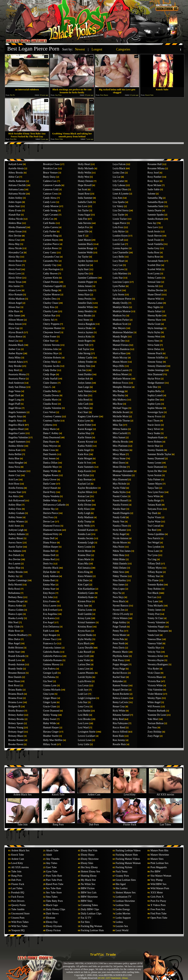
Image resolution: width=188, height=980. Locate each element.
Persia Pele (118, 639)
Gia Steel (48, 681)
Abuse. (125, 978)
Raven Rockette (121, 694)
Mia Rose (118, 404)
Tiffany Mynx (155, 568)
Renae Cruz (119, 706)
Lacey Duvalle (85, 648)
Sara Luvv (153, 227)
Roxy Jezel (153, 173)
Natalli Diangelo (121, 513)
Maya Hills (118, 366)
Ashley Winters (16, 522)
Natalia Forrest (120, 505)
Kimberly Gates (86, 593)
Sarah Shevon (155, 236)
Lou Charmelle (120, 252)
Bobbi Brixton (16, 648)
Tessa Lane (153, 551)
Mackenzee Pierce (122, 299)
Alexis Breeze (15, 261)
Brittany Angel (16, 732)
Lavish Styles (85, 677)
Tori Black (153, 593)
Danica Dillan (50, 463)
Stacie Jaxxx (154, 425)
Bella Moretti (15, 585)
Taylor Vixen (154, 517)
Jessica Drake (85, 328)
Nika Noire (118, 547)
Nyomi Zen (119, 610)
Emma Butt (49, 580)
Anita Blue (14, 458)
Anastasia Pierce (17, 379)
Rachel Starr (119, 677)
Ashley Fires (15, 509)
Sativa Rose (154, 257)
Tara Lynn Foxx (156, 492)
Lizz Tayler (119, 215)
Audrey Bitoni (16, 538)
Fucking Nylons (124, 867)
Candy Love (49, 202)
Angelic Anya (15, 416)
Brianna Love (15, 702)
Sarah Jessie (154, 231)
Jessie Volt (83, 345)
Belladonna (14, 593)
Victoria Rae (154, 681)
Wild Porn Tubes (20, 922)
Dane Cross (49, 450)
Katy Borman (85, 479)
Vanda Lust (153, 635)
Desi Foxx (48, 517)
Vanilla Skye (154, 648)
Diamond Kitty (51, 534)
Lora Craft (118, 240)
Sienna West (154, 337)
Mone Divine (119, 467)
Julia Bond (83, 400)
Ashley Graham (16, 513)
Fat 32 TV (86, 918)
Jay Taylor (83, 257)
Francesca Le (50, 643)
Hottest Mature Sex (126, 893)
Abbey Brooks (16, 173)
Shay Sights (154, 307)
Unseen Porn (18, 918)
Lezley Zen (118, 173)
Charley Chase (51, 303)
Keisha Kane (84, 501)
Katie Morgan (85, 458)
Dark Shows (52, 914)
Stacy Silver (154, 429)
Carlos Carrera (51, 227)
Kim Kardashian (86, 589)
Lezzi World (122, 930)
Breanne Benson (17, 673)
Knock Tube (58, 793)
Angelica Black (16, 425)
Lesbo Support (123, 918)
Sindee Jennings (156, 370)
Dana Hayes (49, 442)
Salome (151, 194)
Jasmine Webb (85, 252)
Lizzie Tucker (120, 219)
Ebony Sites (87, 863)
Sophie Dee (153, 400)
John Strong (84, 353)
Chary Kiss (49, 307)
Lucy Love (118, 269)
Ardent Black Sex (23, 793)
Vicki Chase (154, 673)
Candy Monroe (51, 206)
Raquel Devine (120, 690)
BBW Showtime (89, 897)
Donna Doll (49, 555)
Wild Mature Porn (160, 888)
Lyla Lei (117, 290)
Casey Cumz (50, 252)
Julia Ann (83, 395)
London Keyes (120, 236)
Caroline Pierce (51, 244)
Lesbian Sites (122, 905)
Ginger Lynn (50, 702)
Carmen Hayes (51, 240)
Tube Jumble (18, 909)
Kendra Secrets (86, 538)
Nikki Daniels (120, 564)
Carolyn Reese (51, 248)
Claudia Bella (50, 391)
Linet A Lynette (121, 194)
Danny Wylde (50, 471)
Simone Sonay (155, 362)
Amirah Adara (16, 362)
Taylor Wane (154, 522)
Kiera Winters (85, 576)
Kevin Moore (85, 551)
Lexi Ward (83, 728)
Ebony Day (52, 922)
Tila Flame (153, 580)
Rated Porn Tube (55, 884)
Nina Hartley (119, 580)
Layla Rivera (85, 681)
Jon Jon (82, 370)
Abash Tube (52, 851)
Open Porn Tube (159, 918)
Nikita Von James (122, 551)
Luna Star (118, 278)
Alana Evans (15, 210)
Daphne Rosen (51, 475)
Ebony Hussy (88, 855)
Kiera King (84, 572)
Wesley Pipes (154, 698)
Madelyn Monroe (122, 311)
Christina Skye (51, 353)
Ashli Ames (14, 526)
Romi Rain (118, 736)
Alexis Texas (15, 282)
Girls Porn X (157, 897)
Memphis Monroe (122, 387)
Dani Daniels (50, 454)
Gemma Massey (51, 664)
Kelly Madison (86, 517)
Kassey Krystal (86, 442)
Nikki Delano (120, 568)
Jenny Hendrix (85, 311)
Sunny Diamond (156, 458)
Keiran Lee (84, 496)
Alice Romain (15, 295)
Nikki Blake (119, 559)
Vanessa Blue (154, 639)
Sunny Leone (154, 463)
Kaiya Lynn (84, 421)
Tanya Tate (153, 488)
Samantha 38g (155, 198)
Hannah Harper (51, 728)
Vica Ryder (153, 669)
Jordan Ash (84, 379)
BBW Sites (86, 901)
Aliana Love (15, 290)
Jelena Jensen (85, 286)
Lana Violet (84, 660)
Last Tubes (165, 823)
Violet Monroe (155, 694)
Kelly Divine (85, 505)
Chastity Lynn (50, 311)
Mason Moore (120, 362)
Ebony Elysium (54, 926)
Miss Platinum (120, 446)
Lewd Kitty (130, 793)
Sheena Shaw (154, 320)
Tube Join (23, 823)
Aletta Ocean (15, 231)
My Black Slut (88, 880)
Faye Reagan (50, 635)
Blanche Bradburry (18, 635)
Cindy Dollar (50, 370)
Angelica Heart (16, 429)
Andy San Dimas (17, 387)
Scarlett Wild (154, 269)
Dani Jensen (49, 458)
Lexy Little (84, 744)
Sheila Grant (154, 324)
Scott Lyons (154, 274)
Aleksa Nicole (16, 219)
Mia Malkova (120, 400)
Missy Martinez (121, 450)
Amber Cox (14, 349)
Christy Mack (50, 362)
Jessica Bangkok (86, 324)
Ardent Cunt (94, 793)
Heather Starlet (51, 736)
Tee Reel (152, 530)
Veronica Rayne (156, 660)
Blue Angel (14, 643)
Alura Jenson (15, 324)
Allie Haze (14, 311)
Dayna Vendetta (51, 496)
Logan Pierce (119, 223)
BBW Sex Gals (89, 893)
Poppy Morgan (120, 664)
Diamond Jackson (52, 530)
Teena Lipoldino (156, 534)
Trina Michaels (155, 606)
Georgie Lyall (50, 673)
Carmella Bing (51, 236)
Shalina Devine (155, 290)
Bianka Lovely (16, 618)
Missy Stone (119, 458)
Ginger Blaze (50, 698)
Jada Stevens (84, 223)
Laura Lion (84, 669)
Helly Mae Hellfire (53, 740)
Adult (49, 855)
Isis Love (83, 206)
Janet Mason (84, 240)
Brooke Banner (16, 740)
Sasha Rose (153, 252)
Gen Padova (49, 669)
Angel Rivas (15, 408)
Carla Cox (48, 219)
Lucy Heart (118, 261)
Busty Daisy (49, 177)
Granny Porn (122, 876)
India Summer (85, 198)
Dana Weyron (50, 446)
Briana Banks (15, 690)
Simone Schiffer (156, 358)
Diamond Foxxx (51, 526)
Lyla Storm (118, 295)
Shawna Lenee (155, 303)
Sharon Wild (154, 299)
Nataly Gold (119, 517)
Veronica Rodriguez (158, 664)
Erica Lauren (50, 606)
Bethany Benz (15, 597)
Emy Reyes (49, 593)
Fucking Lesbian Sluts (92, 930)
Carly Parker (50, 231)
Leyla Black (119, 168)
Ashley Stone (15, 517)
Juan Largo (84, 387)
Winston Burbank (157, 711)
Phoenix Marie (120, 652)
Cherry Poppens (51, 324)
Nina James (119, 585)
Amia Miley (14, 358)
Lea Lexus (83, 685)
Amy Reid (14, 370)
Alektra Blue (15, 223)
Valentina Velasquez (158, 631)
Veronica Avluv (155, 656)
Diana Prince (50, 543)
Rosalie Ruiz (119, 744)
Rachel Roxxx (120, 673)
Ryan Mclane (154, 185)
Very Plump (157, 880)
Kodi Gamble (85, 614)
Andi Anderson (16, 383)
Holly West (84, 177)
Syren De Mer (155, 471)
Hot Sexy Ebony (89, 867)
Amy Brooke (15, 366)
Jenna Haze (84, 295)
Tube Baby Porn (54, 901)
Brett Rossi (14, 685)
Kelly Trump (84, 522)
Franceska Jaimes (52, 648)
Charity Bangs (50, 290)
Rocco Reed (119, 728)
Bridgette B (14, 706)
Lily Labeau (119, 185)
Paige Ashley (119, 622)
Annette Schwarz (17, 471)
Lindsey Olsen (120, 189)
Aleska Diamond (17, 227)
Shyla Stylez (154, 332)
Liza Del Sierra (121, 210)
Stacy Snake (154, 433)
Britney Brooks (16, 719)
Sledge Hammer (156, 383)
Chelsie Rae (49, 316)
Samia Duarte (155, 210)
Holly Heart (84, 164)
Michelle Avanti (121, 412)
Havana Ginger (51, 732)
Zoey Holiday (155, 732)
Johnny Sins (84, 366)
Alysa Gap (14, 328)
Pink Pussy (118, 660)
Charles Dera (50, 299)
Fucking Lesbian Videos (128, 851)
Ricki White (119, 711)
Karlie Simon (85, 437)
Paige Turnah (119, 627)
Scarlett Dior (154, 265)
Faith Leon (49, 631)
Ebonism (51, 918)
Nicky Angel (119, 534)
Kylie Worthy (85, 639)
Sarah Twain (154, 240)
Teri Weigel (153, 543)
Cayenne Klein (51, 278)
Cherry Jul (48, 320)
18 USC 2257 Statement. (109, 978)
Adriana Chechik (17, 185)
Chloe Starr (49, 341)
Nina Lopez (119, 589)
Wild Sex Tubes (19, 926)
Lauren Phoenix (86, 673)
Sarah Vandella (155, 244)
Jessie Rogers (85, 341)
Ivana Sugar (84, 215)
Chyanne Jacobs (51, 366)
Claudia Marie (50, 400)
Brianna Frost (15, 698)
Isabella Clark (85, 202)
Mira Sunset (119, 437)
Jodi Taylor (84, 349)
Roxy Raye (153, 181)
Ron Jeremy (119, 740)
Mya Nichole (119, 484)
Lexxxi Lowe (85, 740)
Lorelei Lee (119, 244)
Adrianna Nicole (17, 194)
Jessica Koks (84, 337)
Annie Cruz (14, 475)
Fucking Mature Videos (128, 859)
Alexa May (14, 244)
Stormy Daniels (156, 450)
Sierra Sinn (153, 341)
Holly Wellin (84, 173)
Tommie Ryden (155, 585)
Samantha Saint (156, 206)
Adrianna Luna (16, 189)
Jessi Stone (84, 320)
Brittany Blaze (16, 736)
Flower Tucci (50, 639)
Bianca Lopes (15, 614)
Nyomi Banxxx (121, 606)
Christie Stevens (51, 345)
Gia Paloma (49, 677)
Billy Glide (14, 627)
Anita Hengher (16, 463)
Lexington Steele (87, 732)
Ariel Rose (14, 484)
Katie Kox (83, 454)
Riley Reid (118, 719)
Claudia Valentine (52, 408)
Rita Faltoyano (120, 723)
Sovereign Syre (155, 412)
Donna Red (49, 559)
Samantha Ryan (156, 202)
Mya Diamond (120, 479)
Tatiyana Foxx (155, 509)
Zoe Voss (152, 728)
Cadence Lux (50, 181)
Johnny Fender (85, 362)
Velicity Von (154, 652)
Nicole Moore (120, 543)
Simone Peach (155, 353)
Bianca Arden (15, 606)
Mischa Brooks (120, 442)
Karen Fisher (85, 425)
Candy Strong (50, 210)
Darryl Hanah (50, 488)
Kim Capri (83, 585)
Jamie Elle (83, 231)
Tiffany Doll (154, 564)
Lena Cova (83, 706)
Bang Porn (58, 823)
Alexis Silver (15, 278)
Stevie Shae (154, 446)
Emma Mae (49, 585)
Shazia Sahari (155, 311)
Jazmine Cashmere (87, 278)
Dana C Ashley (51, 433)
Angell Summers (17, 442)
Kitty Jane (83, 606)
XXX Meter (157, 893)
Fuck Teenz (121, 872)
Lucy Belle (118, 257)
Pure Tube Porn (54, 880)
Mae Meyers (119, 328)
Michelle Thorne (121, 421)
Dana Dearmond (51, 437)
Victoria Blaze (155, 677)
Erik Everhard (50, 610)
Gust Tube (51, 867)
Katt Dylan (84, 475)
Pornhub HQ (18, 893)
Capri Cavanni (50, 215)
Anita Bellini (15, 454)
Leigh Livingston (87, 698)
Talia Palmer (154, 479)
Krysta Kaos (84, 631)
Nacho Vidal (119, 488)
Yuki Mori (153, 719)
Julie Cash (83, 404)
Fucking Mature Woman (128, 863)
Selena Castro (155, 278)
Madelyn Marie (121, 307)
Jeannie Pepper (86, 282)
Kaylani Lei (84, 484)
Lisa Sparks (119, 202)
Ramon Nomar (120, 685)
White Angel (154, 702)
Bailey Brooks (16, 572)
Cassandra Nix (51, 261)
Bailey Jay (14, 576)
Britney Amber (16, 715)
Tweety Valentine (156, 622)
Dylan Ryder (50, 572)
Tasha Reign (154, 501)
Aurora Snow (15, 543)
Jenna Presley (85, 299)
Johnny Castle (85, 358)
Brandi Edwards (17, 656)
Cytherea (48, 425)
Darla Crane (49, 484)
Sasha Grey (153, 248)
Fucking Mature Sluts (127, 855)
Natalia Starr (119, 509)
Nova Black (119, 601)
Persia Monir (119, 635)
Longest (97, 49)
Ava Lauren (14, 564)
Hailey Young (50, 715)
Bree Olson (14, 681)
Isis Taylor (83, 210)
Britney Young (16, 728)
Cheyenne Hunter (52, 328)
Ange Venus (14, 391)
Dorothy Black (51, 568)
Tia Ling (152, 559)
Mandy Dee (119, 341)
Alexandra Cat (16, 252)
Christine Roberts (52, 358)
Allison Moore (16, 320)
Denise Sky (49, 509)
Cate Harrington (51, 269)
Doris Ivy (48, 564)
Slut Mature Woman (161, 876)
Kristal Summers (87, 622)
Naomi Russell (120, 501)
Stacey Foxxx (155, 416)
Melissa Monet (120, 374)
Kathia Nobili (85, 446)
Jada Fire (83, 219)
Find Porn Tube (158, 914)
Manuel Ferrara (121, 345)
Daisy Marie (49, 429)
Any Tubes (52, 863)
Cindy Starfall (50, 379)
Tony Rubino (154, 589)
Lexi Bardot (84, 711)
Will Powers (154, 706)
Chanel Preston (51, 282)
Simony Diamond (157, 366)
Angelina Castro (17, 433)
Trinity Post (154, 614)
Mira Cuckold (120, 433)
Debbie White (50, 501)
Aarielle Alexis (16, 168)
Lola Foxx (118, 227)
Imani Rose (84, 194)
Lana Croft (83, 656)
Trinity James (154, 610)
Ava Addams (15, 551)
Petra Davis (119, 648)
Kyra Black (84, 643)
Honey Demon (85, 181)
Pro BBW (155, 872)
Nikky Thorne (120, 576)
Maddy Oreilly (120, 303)
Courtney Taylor (51, 421)
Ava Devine (14, 559)
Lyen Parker (119, 286)
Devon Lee (49, 522)
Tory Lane (153, 601)
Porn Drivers (18, 901)
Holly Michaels (86, 168)
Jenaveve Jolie (85, 290)
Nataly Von (118, 522)
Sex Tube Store (54, 893)
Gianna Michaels (52, 690)
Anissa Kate (14, 450)
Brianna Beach (16, 694)
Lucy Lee (118, 265)
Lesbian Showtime (125, 901)
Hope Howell (85, 185)
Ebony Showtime (90, 859)
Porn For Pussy (158, 901)
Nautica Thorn (120, 526)
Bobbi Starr (14, 652)
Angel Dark (14, 395)
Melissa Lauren (121, 370)
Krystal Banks (85, 635)
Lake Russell (85, 652)
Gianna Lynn (50, 685)
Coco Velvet (49, 412)
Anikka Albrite (16, 446)
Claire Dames (50, 383)
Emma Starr (49, 589)
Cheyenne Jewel (51, 332)
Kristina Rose (85, 627)
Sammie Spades (156, 215)
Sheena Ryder (155, 316)
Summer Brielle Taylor (159, 454)
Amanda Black (16, 345)
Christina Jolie (50, 349)
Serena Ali (153, 286)
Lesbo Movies (123, 914)
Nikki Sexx (118, 572)
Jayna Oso (83, 274)
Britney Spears (16, 723)
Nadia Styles (119, 492)
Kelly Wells (84, 526)
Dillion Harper (51, 547)
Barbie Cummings (18, 580)
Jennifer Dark (85, 303)
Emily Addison (51, 576)
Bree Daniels (15, 677)
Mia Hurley (119, 395)
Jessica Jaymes (86, 332)
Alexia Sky (14, 257)
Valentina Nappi (156, 627)
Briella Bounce (16, 711)
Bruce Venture (50, 173)
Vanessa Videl (155, 643)
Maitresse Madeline (123, 332)
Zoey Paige (153, 736)
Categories (123, 49)
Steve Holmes (155, 442)
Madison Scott (120, 324)
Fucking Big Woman (91, 926)
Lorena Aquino (120, 248)
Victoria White (155, 685)
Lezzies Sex (122, 926)
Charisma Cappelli (53, 286)
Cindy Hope (49, 374)
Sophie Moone (155, 408)
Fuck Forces (17, 897)
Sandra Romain (155, 219)
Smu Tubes (52, 897)
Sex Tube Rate (54, 888)
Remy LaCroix (120, 702)
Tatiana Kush (154, 505)
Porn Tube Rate (54, 876)
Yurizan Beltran (156, 723)
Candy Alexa (50, 198)
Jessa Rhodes (85, 316)
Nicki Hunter (119, 530)
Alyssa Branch (16, 332)
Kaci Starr (83, 412)
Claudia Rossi (50, 404)
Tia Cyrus (153, 555)
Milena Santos (120, 429)
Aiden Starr (14, 206)
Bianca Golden (16, 610)
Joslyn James (85, 383)
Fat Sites (85, 922)
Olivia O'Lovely (121, 614)
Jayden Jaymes (86, 261)
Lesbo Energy (123, 909)
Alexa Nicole (15, 248)
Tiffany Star (154, 576)
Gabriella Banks (51, 652)
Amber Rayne (15, 353)
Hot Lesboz (122, 888)
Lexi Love (83, 723)
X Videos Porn (158, 905)
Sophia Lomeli (155, 395)
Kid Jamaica (84, 568)
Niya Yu (117, 593)
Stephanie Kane (156, 437)
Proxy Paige (119, 669)
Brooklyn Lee (50, 168)
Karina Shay (84, 433)
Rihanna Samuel (121, 715)
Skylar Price (154, 379)
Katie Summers (86, 467)
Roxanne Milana (156, 168)
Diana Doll (49, 538)
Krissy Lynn (84, 618)
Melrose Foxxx (120, 383)
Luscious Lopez (121, 282)
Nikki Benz (119, 555)
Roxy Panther (155, 177)
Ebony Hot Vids (89, 851)
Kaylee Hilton (85, 492)
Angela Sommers (17, 412)
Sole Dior (152, 387)
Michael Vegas (120, 408)
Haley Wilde (49, 723)
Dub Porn (94, 823)
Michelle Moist (121, 416)
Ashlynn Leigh (16, 530)
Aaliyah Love (15, 164)
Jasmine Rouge (86, 248)
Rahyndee (118, 681)
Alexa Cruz (14, 240)
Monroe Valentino (122, 475)
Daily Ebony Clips (56, 909)
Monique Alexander (123, 471)
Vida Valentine (155, 690)
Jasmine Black (85, 244)
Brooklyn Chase (51, 164)
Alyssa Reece (15, 337)
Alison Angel (15, 303)
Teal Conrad (154, 526)
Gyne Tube (52, 872)
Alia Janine (14, 286)
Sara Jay (152, 223)
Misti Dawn (119, 463)
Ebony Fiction (53, 930)
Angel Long (14, 400)
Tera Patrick (154, 538)
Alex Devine (15, 236)
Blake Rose (14, 631)
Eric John (48, 597)
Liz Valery (118, 206)
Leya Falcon (119, 164)
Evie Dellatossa (51, 627)
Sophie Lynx (154, 404)
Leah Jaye (83, 690)
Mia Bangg (118, 391)
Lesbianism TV (124, 897)
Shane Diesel (154, 295)
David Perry (49, 492)
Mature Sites (157, 859)
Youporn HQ (18, 930)
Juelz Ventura (85, 391)
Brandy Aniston (16, 664)
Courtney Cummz (52, 416)
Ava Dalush (14, 555)
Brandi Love (15, 660)
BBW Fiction (88, 888)
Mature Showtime (160, 855)
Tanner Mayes (155, 484)
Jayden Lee (84, 265)
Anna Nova (14, 467)
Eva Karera (49, 618)
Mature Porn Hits (159, 851)
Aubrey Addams (17, 534)
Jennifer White (85, 307)
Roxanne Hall (155, 164)
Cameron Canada (52, 185)
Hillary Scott (50, 744)
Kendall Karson (86, 530)
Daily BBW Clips (90, 909)
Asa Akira (13, 496)
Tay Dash (152, 513)
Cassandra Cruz (51, 257)
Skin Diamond (155, 374)
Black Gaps (52, 905)
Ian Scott (82, 189)
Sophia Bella (154, 391)
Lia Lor (117, 177)
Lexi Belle (83, 715)
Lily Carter (118, 181)
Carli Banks (49, 223)
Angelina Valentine (18, 437)
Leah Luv (83, 694)
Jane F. (81, 236)
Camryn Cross (50, 194)
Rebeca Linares (121, 698)
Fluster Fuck (130, 823)
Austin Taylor (15, 547)
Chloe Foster (50, 337)
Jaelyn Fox (83, 227)
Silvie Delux (154, 349)
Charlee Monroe (51, 295)
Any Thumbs (53, 859)
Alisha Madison (16, 299)
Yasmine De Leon (157, 715)
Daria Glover (50, 479)
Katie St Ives (84, 463)
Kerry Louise (85, 547)
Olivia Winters (120, 618)
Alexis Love (15, 274)
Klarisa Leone (85, 610)
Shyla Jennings (155, 328)
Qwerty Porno (18, 905)
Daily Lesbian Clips (91, 914)
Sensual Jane (154, 282)
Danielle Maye (51, 467)
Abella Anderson (17, 181)
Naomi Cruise (120, 496)
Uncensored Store (20, 914)
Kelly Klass (84, 509)
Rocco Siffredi (120, 732)
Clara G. (47, 387)
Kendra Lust (84, 534)
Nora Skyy (118, 597)
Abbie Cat (13, 177)
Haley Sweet (50, 719)
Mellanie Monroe (122, 379)
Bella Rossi (14, 589)
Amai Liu (13, 341)
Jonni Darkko (85, 374)
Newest (80, 49)
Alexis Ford (14, 269)
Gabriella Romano (52, 660)
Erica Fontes (49, 601)
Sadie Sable (154, 189)
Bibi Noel (13, 622)
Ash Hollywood (16, 501)
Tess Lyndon (154, 547)
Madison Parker (121, 320)
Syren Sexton (154, 475)
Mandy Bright (120, 337)
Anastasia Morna (17, 374)
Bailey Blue (14, 568)
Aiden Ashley (15, 198)
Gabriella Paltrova (52, 656)
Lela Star (83, 702)
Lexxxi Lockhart (86, 736)
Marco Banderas (121, 349)
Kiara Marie (84, 559)
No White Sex (88, 884)
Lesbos (119, 922)
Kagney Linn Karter (88, 416)
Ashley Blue (15, 505)
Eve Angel (48, 622)
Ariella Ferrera (16, 488)
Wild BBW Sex (158, 884)
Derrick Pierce (50, 513)
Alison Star (14, 307)
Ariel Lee (13, 479)
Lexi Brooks (84, 719)
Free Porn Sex (158, 909)
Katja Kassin (84, 471)
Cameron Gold (51, 189)
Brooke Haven (16, 744)
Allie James (14, 316)
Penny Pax (118, 631)
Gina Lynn (49, 694)
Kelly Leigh (84, 513)
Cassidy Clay (50, 265)
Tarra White (154, 496)
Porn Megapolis (159, 867)
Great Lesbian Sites (126, 880)
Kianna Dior (84, 555)
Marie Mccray (120, 358)
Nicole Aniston (120, 538)
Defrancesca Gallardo (54, 505)
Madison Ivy (119, 316)
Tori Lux (152, 597)
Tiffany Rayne (155, 572)
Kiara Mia (83, 564)
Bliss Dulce (14, 639)
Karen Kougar (85, 429)
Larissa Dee (84, 664)
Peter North (119, 643)
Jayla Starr (83, 269)
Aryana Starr (15, 492)
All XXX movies (165, 793)
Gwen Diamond (51, 711)
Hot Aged (121, 884)
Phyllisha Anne (120, 656)
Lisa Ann (117, 198)
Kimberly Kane (86, 597)
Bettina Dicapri (16, 601)
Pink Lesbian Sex (159, 863)
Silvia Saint (153, 345)
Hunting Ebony (89, 876)
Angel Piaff (14, 404)
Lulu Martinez (120, 274)
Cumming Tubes (89, 905)
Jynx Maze (83, 408)
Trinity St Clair (155, 618)
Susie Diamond (155, 467)
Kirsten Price (85, 601)
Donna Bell (49, 551)
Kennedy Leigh (86, 543)
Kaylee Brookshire (87, 488)
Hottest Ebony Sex (90, 872)
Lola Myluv (119, 231)
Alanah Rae (14, 215)
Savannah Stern (155, 261)
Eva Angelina (50, 614)
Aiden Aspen (15, 202)
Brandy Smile (15, 669)
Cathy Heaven (50, 274)
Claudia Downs (51, 395)
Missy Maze (119, 454)
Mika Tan (118, 425)
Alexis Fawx (15, 265)
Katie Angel (84, 450)
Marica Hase (119, 353)
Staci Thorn (153, 421)
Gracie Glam (50, 706)
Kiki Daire (83, 580)
